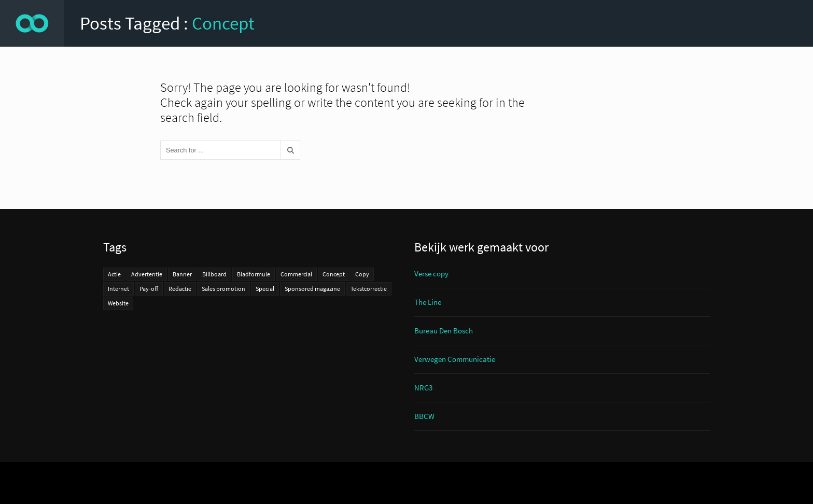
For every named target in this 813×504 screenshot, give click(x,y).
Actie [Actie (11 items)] (114, 274)
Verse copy (431, 274)
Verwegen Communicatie (455, 359)
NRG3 (423, 388)
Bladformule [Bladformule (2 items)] (254, 274)
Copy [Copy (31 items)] (362, 274)
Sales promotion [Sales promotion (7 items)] (223, 289)
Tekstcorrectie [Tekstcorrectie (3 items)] (369, 289)
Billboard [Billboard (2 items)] (214, 274)
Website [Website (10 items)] (118, 303)
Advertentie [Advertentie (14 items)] (147, 274)
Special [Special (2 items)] (265, 289)
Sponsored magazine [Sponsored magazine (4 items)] (312, 289)
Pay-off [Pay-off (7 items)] (149, 289)
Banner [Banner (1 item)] (182, 274)
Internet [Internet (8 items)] (118, 289)
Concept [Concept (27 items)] (334, 274)
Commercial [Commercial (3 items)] (296, 274)
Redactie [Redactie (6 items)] (180, 289)
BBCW (424, 416)
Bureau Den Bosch (444, 331)
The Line (428, 302)
